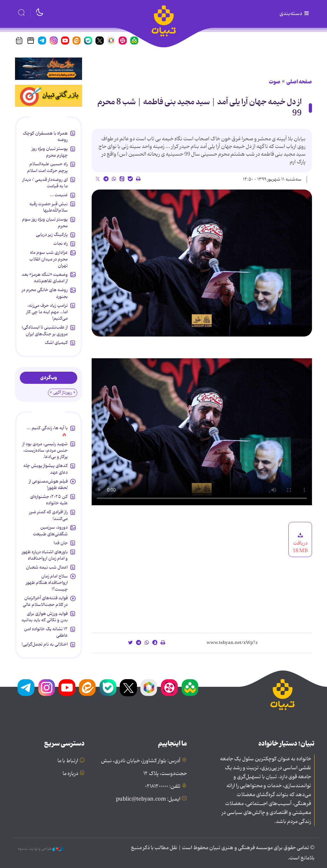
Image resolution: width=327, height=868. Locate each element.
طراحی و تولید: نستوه (41, 849)
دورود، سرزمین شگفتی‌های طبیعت (50, 531)
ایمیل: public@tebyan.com (148, 799)
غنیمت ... (59, 195)
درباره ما (70, 774)
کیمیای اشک (56, 343)
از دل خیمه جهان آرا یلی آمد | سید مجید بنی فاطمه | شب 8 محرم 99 (200, 108)
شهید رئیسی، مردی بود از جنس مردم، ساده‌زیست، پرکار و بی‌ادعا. (45, 450)
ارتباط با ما (68, 761)
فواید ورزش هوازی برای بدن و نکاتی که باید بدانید (45, 617)
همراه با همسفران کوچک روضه (45, 136)
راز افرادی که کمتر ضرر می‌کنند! (48, 515)
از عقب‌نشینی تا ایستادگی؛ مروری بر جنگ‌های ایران (45, 330)
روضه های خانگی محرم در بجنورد (45, 293)
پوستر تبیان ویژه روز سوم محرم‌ (45, 222)
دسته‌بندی (295, 14)
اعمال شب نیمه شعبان (47, 567)
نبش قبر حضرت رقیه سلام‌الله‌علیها (49, 207)
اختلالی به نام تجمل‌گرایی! (45, 644)
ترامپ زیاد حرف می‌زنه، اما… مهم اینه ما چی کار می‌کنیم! (47, 312)
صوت (275, 82)
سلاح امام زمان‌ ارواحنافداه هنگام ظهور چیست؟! (47, 583)
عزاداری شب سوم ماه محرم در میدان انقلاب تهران (49, 259)
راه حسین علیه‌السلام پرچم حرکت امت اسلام (47, 167)
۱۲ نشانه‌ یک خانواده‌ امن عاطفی (46, 632)
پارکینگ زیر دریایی (52, 235)
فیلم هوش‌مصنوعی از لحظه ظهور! (48, 484)
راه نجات (61, 244)
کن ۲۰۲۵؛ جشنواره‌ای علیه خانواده (49, 500)
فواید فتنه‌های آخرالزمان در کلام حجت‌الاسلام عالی (45, 601)
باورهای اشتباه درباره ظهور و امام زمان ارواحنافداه (45, 555)
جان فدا (61, 543)
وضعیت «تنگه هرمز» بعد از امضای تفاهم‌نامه (45, 278)
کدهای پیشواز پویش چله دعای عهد (46, 469)
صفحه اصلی (299, 82)
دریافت (300, 543)
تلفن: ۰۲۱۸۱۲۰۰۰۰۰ (163, 787)
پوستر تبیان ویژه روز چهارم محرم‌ (50, 152)
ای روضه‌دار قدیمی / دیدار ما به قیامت (45, 183)
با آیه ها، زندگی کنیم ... (47, 428)
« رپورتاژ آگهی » (63, 393)
